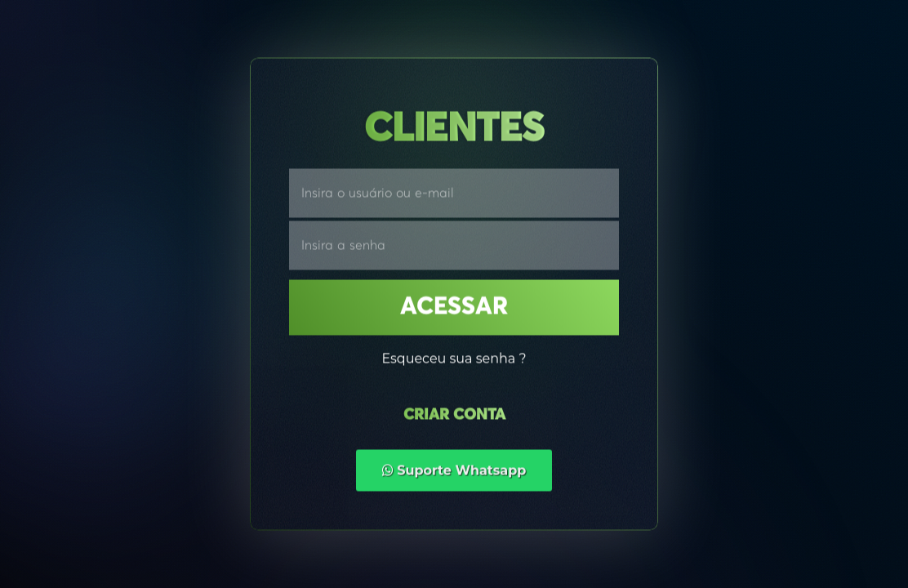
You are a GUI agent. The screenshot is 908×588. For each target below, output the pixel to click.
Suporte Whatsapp (454, 471)
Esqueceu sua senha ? (454, 359)
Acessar (454, 308)
